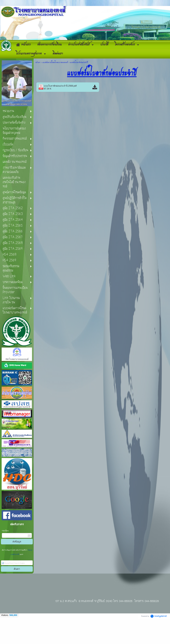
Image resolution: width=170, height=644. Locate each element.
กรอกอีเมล (5, 554)
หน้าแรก (38, 86)
